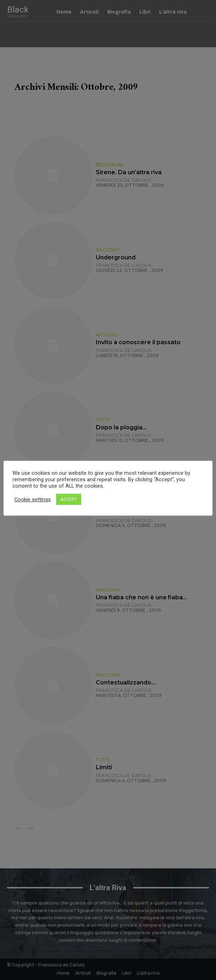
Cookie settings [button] (33, 499)
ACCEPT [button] (69, 499)
